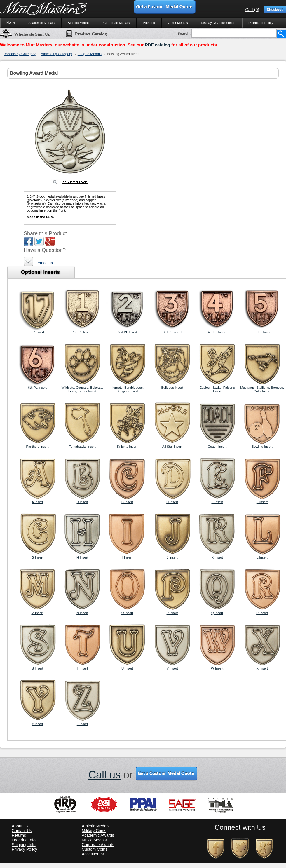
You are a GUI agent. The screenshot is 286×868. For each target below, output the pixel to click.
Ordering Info (24, 840)
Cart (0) (252, 10)
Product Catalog (86, 34)
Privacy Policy (24, 849)
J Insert (172, 557)
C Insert (127, 502)
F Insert (262, 502)
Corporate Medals (116, 23)
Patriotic (149, 23)
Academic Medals (41, 23)
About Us (20, 826)
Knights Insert (127, 447)
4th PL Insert (217, 332)
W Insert (217, 668)
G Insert (37, 557)
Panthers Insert (37, 447)
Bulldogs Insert (172, 388)
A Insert (38, 502)
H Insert (82, 557)
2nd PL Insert (127, 332)
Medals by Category (20, 54)
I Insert (127, 557)
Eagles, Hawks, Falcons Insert (217, 389)
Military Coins (94, 831)
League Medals (90, 54)
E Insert (217, 502)
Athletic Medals (79, 23)
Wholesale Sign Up (25, 34)
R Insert (262, 613)
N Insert (82, 613)
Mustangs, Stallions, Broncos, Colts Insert (262, 389)
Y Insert (38, 724)
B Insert (82, 502)
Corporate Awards (98, 845)
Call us (104, 775)
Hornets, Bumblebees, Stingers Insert (127, 389)
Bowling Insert (262, 447)
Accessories (93, 854)
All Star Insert (172, 447)
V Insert (172, 668)
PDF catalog (157, 45)
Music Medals (94, 840)
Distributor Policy (261, 23)
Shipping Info (24, 845)
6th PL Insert (37, 388)
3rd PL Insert (172, 332)
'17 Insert (37, 332)
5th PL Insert (262, 332)
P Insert (172, 613)
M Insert (37, 613)
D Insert (172, 502)
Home (11, 22)
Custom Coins (95, 849)
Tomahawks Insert (82, 447)
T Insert (82, 668)
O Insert (127, 613)
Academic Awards (98, 835)
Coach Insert (217, 447)
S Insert (37, 668)
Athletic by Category (56, 54)
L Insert (262, 557)
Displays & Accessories (218, 23)
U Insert (127, 668)
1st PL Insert (82, 332)
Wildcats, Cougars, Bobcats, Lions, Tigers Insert (82, 389)
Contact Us (22, 831)
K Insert (217, 557)
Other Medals (178, 23)
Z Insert (82, 724)
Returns (19, 835)
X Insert (262, 668)
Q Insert (217, 613)
